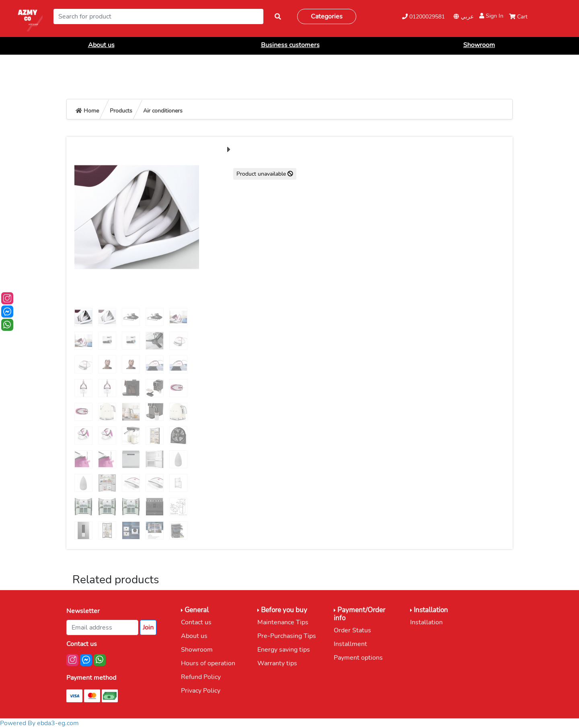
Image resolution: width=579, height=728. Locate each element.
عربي (464, 17)
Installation (426, 622)
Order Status (352, 630)
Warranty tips (277, 663)
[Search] (158, 16)
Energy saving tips (284, 650)
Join (148, 628)
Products (121, 111)
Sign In (491, 16)
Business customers (290, 45)
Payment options (358, 658)
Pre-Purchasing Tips (287, 636)
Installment (350, 644)
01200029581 (423, 17)
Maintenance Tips (283, 622)
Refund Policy (201, 677)
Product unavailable (265, 174)
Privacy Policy (201, 691)
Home (87, 111)
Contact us (196, 622)
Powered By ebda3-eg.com (39, 723)
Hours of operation (208, 663)
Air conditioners (163, 111)
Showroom (479, 45)
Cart (518, 17)
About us (101, 45)
